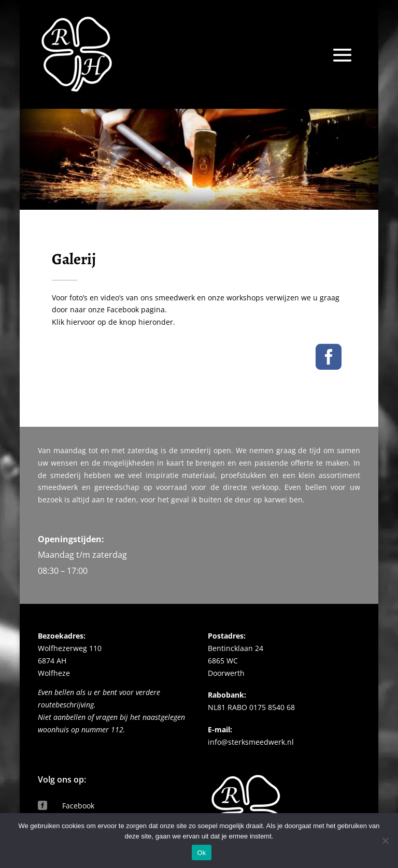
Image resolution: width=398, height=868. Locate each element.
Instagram (80, 779)
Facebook (78, 757)
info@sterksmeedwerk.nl (251, 693)
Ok (201, 853)
